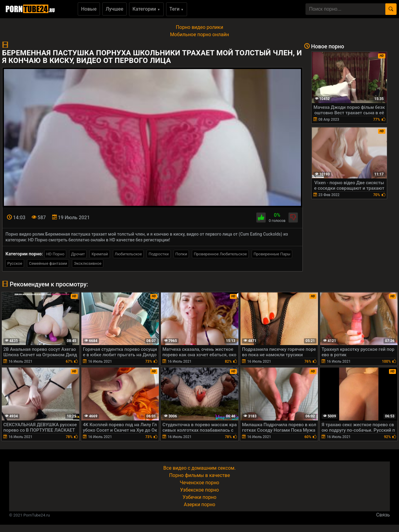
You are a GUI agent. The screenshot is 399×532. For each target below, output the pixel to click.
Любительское (128, 254)
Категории (146, 9)
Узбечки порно (199, 497)
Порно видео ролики (199, 27)
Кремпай (100, 254)
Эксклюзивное (88, 263)
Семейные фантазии (48, 263)
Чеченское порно (199, 483)
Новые (89, 9)
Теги (177, 9)
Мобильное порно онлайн (199, 35)
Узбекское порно (199, 490)
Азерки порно (199, 504)
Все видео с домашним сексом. (199, 468)
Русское (15, 263)
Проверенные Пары (272, 254)
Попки (181, 254)
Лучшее (114, 9)
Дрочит (78, 254)
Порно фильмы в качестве (199, 475)
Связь (383, 515)
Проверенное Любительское (220, 254)
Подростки (159, 254)
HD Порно (55, 254)
